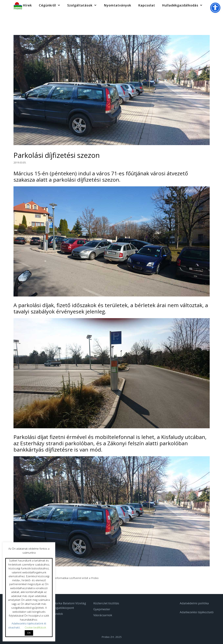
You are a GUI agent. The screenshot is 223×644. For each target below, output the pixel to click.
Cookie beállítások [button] (35, 627)
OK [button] (29, 633)
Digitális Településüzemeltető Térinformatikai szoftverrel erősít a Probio (58, 578)
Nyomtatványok (118, 5)
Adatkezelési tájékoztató (197, 612)
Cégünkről (51, 5)
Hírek (27, 5)
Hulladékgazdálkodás (184, 5)
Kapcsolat (147, 5)
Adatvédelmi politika (194, 603)
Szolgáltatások (84, 5)
